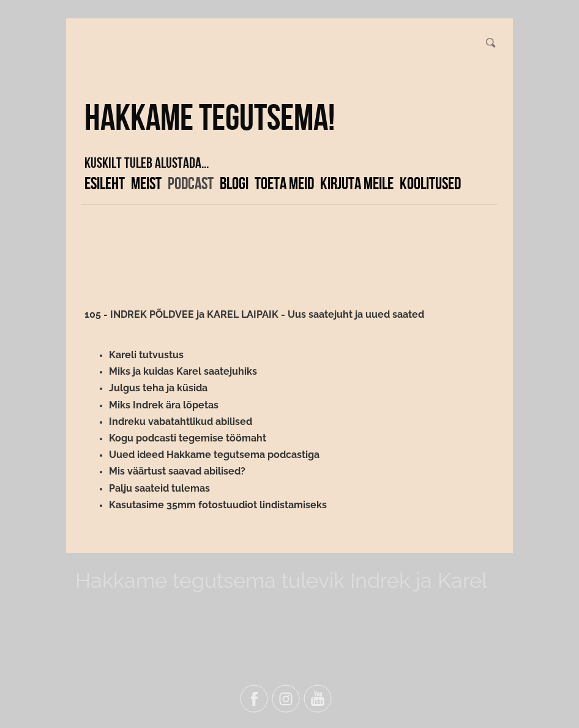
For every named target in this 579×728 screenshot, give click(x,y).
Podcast (191, 183)
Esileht (105, 183)
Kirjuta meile (357, 183)
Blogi (234, 183)
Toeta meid (284, 183)
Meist (146, 183)
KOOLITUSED (430, 183)
